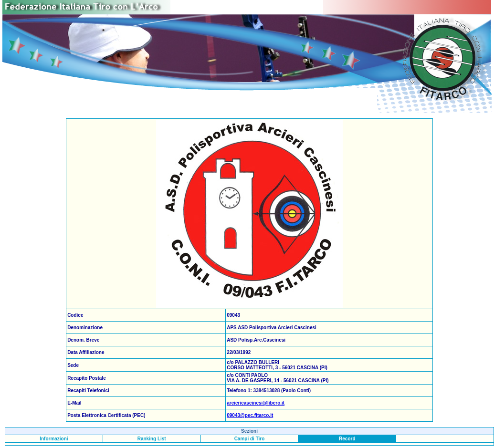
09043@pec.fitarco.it (250, 415)
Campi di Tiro (250, 439)
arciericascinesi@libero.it (256, 403)
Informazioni (54, 439)
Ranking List (152, 439)
